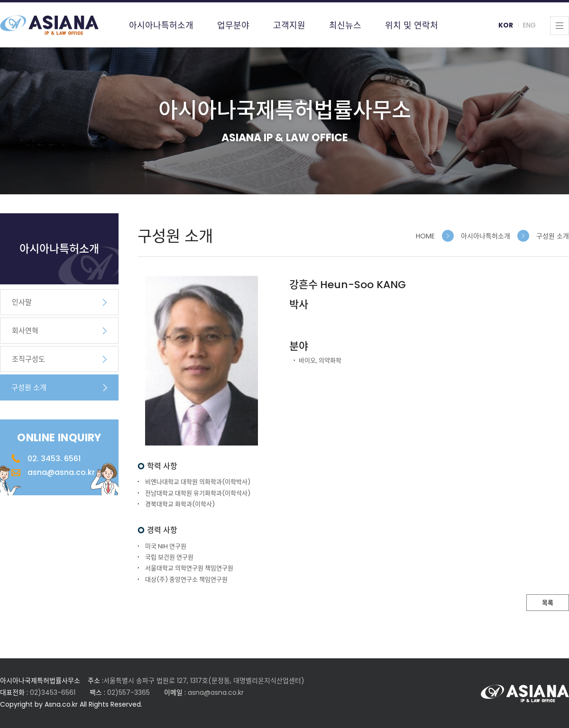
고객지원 (289, 25)
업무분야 (233, 25)
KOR (506, 25)
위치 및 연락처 (412, 25)
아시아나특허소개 (161, 25)
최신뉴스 (345, 25)
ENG (529, 25)
